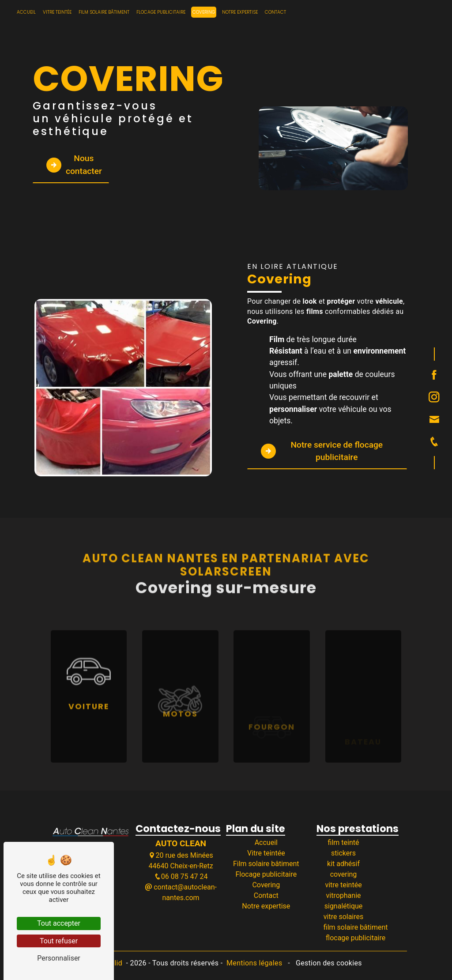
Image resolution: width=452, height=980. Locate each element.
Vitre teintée (57, 12)
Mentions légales (254, 963)
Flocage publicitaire (161, 12)
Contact (275, 12)
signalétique (344, 906)
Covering (204, 12)
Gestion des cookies (328, 963)
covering (344, 874)
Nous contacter (74, 165)
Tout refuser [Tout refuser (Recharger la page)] (59, 941)
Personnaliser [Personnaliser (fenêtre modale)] (59, 958)
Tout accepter (59, 923)
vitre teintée (343, 885)
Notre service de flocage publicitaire (322, 451)
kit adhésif (343, 864)
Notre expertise (240, 12)
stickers (343, 853)
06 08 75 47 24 (181, 876)
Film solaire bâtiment (104, 12)
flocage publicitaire (356, 938)
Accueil (26, 12)
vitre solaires (343, 917)
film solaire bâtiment (356, 927)
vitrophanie (344, 895)
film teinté (344, 842)
